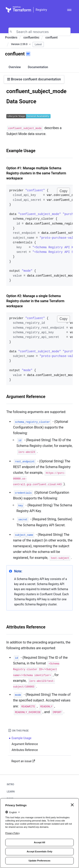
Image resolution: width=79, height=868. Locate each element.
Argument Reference (26, 397)
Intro (10, 784)
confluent (52, 37)
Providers (11, 37)
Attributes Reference (26, 627)
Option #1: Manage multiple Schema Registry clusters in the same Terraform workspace (36, 173)
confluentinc (31, 37)
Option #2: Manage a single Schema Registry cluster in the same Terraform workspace (35, 301)
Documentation (38, 67)
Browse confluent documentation (34, 79)
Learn (11, 792)
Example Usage (21, 151)
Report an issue (23, 761)
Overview (15, 67)
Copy (64, 191)
